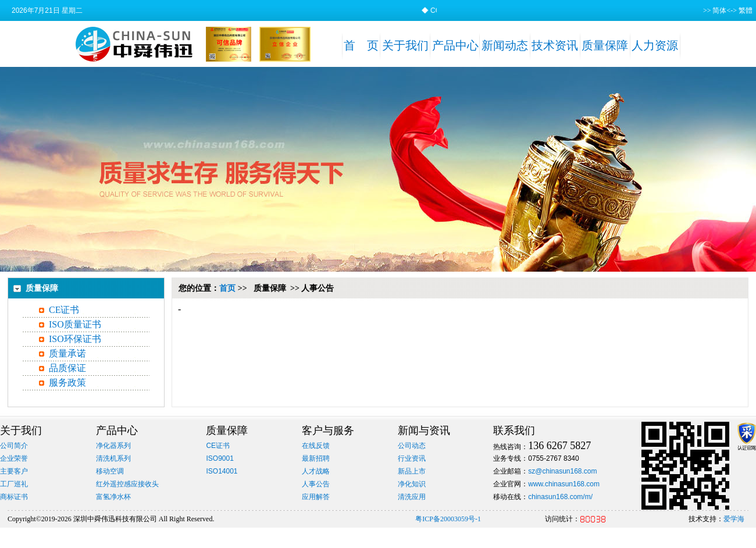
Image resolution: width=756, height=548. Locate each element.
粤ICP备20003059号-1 (448, 519)
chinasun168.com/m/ (560, 497)
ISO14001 (222, 471)
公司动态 (412, 446)
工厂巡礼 (14, 484)
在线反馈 (316, 446)
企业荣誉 (14, 458)
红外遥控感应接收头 (127, 484)
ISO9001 (220, 458)
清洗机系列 (113, 458)
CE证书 (64, 310)
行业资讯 (412, 458)
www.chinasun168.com (564, 484)
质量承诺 (67, 353)
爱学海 (734, 519)
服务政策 (67, 382)
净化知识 (412, 484)
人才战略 (316, 471)
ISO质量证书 (75, 324)
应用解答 (316, 497)
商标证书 (14, 497)
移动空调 (110, 471)
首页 (227, 288)
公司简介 (14, 446)
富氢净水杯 (113, 497)
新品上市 (412, 471)
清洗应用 (412, 497)
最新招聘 (316, 458)
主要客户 (14, 471)
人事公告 (316, 484)
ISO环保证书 (75, 339)
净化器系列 (113, 446)
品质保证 (67, 368)
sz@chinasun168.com (562, 471)
